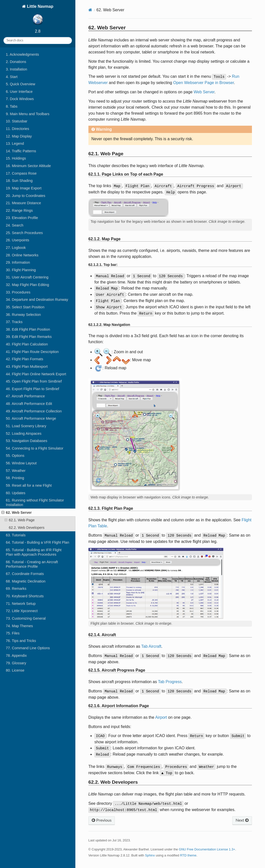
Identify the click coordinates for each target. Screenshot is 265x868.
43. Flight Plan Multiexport (27, 367)
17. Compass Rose (21, 173)
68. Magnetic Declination (26, 581)
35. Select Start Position (25, 307)
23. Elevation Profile (22, 218)
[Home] (90, 10)
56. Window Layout (21, 463)
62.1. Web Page (20, 520)
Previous (102, 820)
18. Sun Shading (19, 181)
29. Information (18, 262)
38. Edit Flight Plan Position (28, 329)
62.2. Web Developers (27, 528)
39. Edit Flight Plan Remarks (29, 337)
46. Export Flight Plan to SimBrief (32, 389)
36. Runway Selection (23, 315)
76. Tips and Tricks (21, 641)
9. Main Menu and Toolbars (28, 114)
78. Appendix (16, 656)
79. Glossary (16, 663)
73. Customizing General (26, 618)
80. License (15, 670)
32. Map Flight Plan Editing (27, 285)
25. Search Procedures (24, 233)
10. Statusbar (17, 121)
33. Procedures (18, 292)
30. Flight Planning (21, 270)
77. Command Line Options (28, 648)
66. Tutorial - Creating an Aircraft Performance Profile (32, 564)
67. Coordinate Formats (25, 574)
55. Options (15, 456)
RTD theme (188, 855)
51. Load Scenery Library (26, 426)
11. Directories (17, 129)
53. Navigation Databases (26, 441)
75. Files (13, 633)
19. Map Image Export (24, 188)
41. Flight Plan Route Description (32, 352)
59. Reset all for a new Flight (29, 485)
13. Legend (15, 143)
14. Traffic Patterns (21, 151)
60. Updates (16, 493)
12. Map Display (19, 136)
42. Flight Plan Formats (24, 359)
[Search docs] (38, 41)
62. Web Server (17, 513)
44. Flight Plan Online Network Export (36, 374)
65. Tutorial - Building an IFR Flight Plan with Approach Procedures (34, 552)
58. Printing (15, 478)
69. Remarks (16, 589)
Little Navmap (40, 15)
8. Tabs (12, 106)
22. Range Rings (19, 210)
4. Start (12, 77)
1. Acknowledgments (22, 54)
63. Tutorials (16, 535)
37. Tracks (14, 322)
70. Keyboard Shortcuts (25, 596)
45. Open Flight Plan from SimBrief (34, 381)
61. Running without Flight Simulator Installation (35, 502)
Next (242, 820)
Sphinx (150, 855)
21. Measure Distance (23, 203)
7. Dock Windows (20, 99)
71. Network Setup (21, 604)
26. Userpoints (17, 240)
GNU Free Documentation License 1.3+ (207, 849)
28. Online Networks (22, 255)
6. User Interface (19, 92)
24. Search (15, 225)
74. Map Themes (19, 626)
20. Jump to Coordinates (25, 196)
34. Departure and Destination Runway (37, 300)
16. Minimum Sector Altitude (28, 166)
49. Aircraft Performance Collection (34, 411)
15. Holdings (16, 158)
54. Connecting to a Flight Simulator (35, 448)
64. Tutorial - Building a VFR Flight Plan (37, 542)
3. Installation (16, 69)
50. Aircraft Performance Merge (31, 418)
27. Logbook (16, 248)
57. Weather (16, 471)
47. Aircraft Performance (25, 396)
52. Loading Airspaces (24, 433)
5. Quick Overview (20, 84)
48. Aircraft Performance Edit (29, 404)
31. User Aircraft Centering (27, 277)
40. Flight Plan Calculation (27, 344)
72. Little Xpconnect (22, 611)
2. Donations (16, 62)
